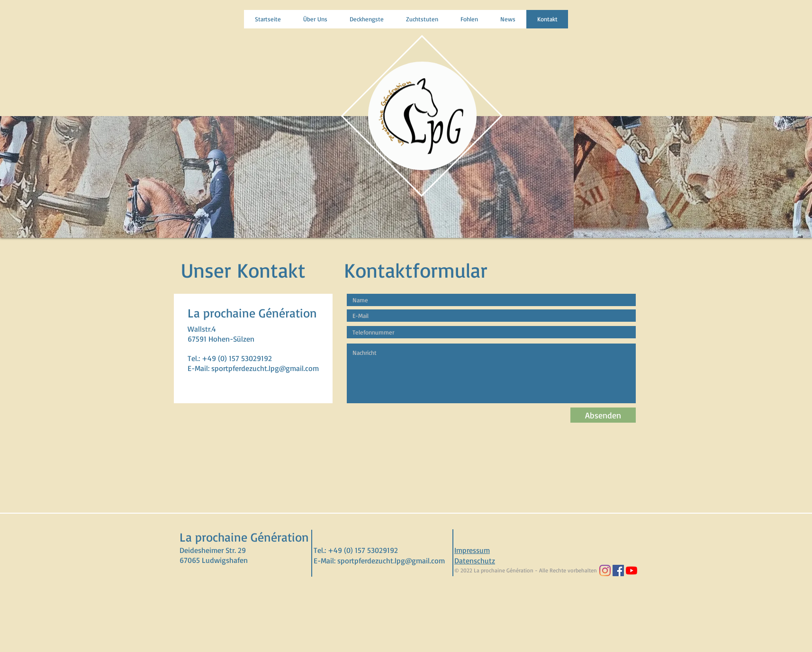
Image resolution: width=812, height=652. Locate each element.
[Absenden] (603, 415)
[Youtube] (632, 570)
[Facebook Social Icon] (618, 570)
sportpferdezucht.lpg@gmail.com (265, 368)
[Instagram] (605, 570)
